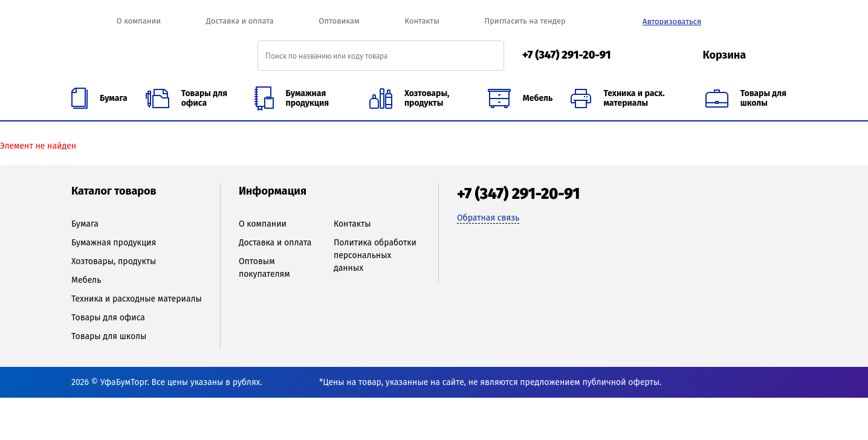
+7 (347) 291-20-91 (567, 55)
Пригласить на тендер (525, 21)
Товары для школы (109, 336)
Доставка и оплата (240, 21)
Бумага (85, 224)
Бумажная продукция (114, 243)
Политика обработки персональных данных (375, 255)
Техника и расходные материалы (137, 299)
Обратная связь (488, 218)
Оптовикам (339, 21)
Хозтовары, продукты (114, 261)
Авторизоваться (672, 21)
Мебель (86, 280)
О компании (139, 21)
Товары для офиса (108, 318)
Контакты (422, 21)
